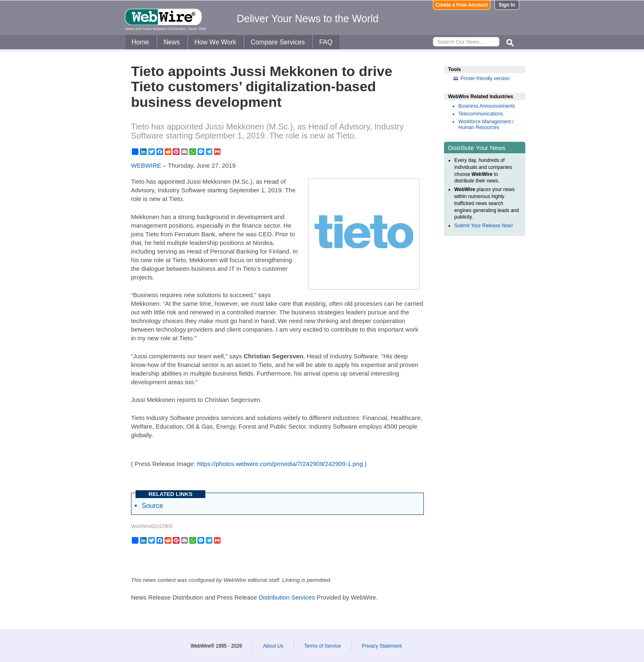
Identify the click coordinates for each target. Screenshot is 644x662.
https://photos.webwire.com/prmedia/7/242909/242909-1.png (280, 464)
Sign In (507, 5)
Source (152, 505)
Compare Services (278, 42)
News (172, 42)
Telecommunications (481, 114)
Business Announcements (487, 106)
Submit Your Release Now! (484, 226)
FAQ (326, 42)
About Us (273, 646)
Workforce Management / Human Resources (486, 125)
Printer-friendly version (485, 78)
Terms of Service (323, 646)
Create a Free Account (462, 5)
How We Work (215, 42)
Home (140, 42)
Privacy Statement (382, 646)
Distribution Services (287, 597)
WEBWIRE (146, 165)
